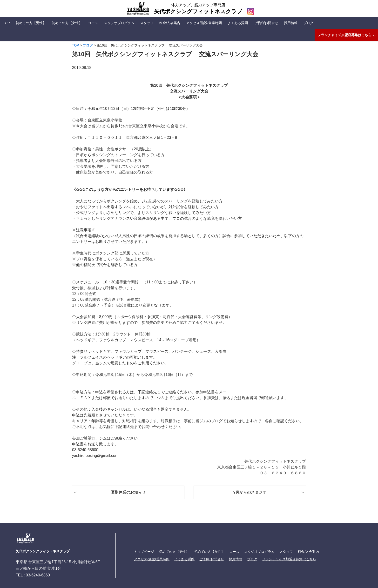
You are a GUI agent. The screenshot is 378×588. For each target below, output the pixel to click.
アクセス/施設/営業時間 (204, 23)
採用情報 (291, 23)
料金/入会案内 (170, 23)
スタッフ (147, 23)
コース (93, 23)
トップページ (144, 552)
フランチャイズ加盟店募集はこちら (344, 35)
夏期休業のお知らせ (128, 492)
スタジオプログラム (119, 23)
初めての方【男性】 (31, 23)
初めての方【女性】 (67, 23)
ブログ (308, 23)
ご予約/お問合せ (266, 23)
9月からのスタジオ (250, 492)
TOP (6, 23)
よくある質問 (238, 23)
